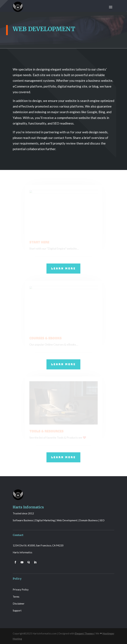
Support (17, 610)
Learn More (63, 268)
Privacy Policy (21, 589)
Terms (16, 597)
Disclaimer (19, 604)
